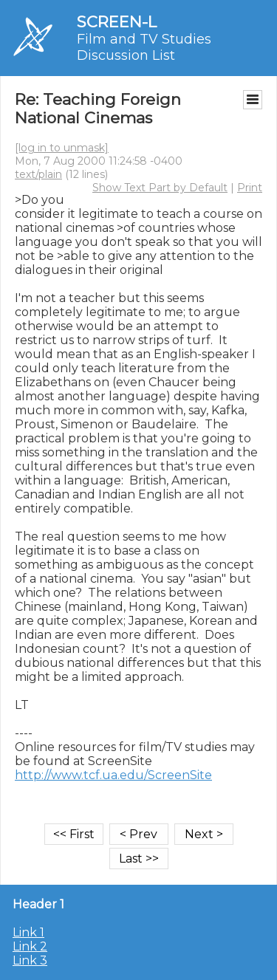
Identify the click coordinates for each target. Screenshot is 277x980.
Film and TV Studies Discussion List (144, 47)
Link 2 (30, 946)
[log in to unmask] (62, 148)
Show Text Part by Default (160, 188)
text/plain (38, 174)
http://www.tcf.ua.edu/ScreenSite (113, 775)
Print (250, 188)
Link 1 (28, 932)
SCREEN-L (117, 22)
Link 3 (30, 960)
